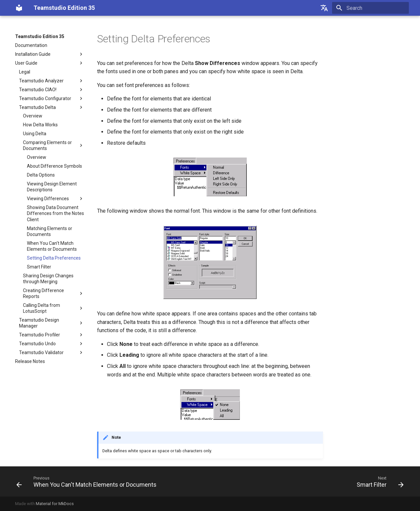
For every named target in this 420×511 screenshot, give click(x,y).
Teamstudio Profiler (52, 335)
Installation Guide (50, 54)
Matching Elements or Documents (50, 231)
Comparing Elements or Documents (53, 145)
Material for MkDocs (55, 504)
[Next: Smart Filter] (378, 481)
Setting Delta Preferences (54, 258)
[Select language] (324, 8)
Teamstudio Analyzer (52, 81)
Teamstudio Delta (52, 107)
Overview (33, 116)
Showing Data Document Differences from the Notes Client (55, 213)
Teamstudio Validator (52, 352)
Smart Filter (39, 267)
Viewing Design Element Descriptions (52, 187)
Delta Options (41, 175)
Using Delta (35, 134)
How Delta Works (40, 125)
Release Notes (30, 361)
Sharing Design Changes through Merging (48, 279)
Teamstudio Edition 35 (40, 36)
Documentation (31, 45)
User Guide (50, 63)
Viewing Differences (55, 199)
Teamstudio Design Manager (52, 323)
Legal (25, 72)
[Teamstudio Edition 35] (19, 8)
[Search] (370, 8)
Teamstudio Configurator (52, 98)
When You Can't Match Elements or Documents (52, 246)
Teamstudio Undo (52, 344)
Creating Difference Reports (53, 293)
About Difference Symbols (54, 166)
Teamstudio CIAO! (52, 90)
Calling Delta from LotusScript (53, 308)
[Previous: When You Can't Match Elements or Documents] (88, 481)
